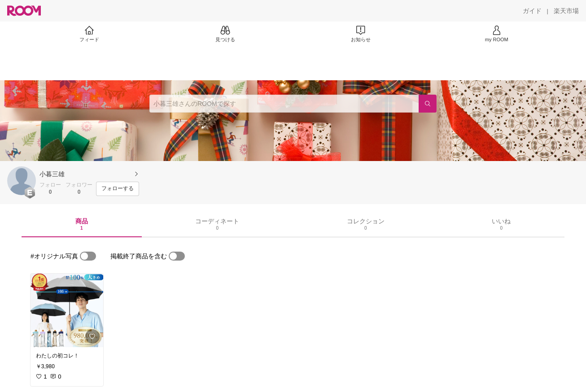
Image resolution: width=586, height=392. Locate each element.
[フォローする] (118, 189)
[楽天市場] (566, 11)
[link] (67, 310)
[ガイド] (532, 11)
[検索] (428, 104)
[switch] (88, 256)
